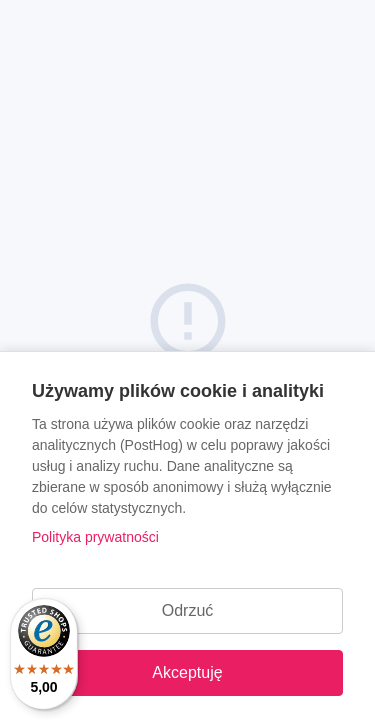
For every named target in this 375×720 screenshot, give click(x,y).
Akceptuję (187, 672)
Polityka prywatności (95, 537)
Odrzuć (188, 610)
